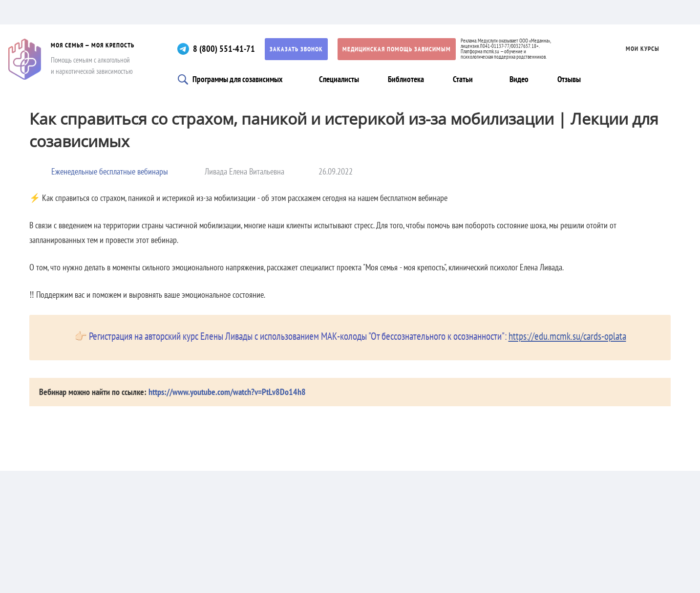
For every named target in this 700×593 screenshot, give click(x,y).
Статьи (463, 79)
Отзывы (569, 79)
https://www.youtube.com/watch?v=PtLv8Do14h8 (227, 392)
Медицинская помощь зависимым (397, 49)
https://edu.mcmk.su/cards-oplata (567, 336)
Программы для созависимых (237, 79)
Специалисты (339, 79)
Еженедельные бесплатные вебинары (110, 171)
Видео (519, 79)
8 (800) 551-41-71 (224, 49)
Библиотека (406, 79)
